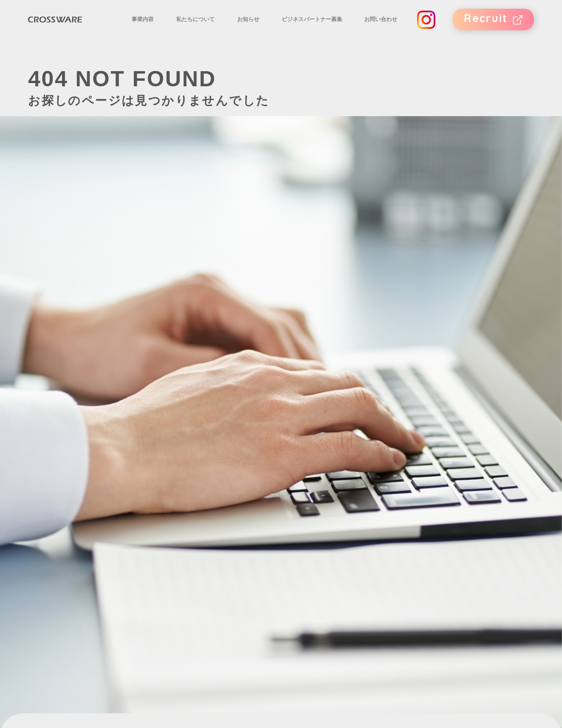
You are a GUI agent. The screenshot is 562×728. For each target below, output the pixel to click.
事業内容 (166, 29)
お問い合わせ (382, 29)
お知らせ (260, 29)
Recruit (485, 29)
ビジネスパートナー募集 (318, 29)
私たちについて (213, 29)
